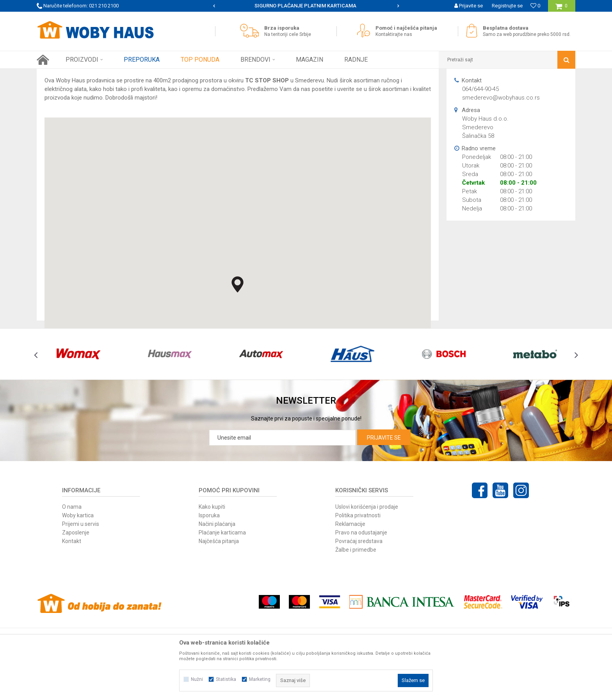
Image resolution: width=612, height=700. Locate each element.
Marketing (260, 679)
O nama (72, 575)
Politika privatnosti (358, 584)
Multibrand (93, 75)
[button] (507, 60)
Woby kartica (78, 584)
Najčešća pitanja (219, 610)
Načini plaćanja (217, 593)
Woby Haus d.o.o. (129, 75)
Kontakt (72, 610)
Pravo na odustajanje (361, 601)
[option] (306, 6)
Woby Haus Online (56, 75)
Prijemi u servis (81, 593)
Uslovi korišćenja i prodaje (367, 575)
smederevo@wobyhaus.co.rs (501, 166)
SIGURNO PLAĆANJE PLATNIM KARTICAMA (305, 6)
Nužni (197, 679)
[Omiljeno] (535, 6)
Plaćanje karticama (222, 601)
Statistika (226, 679)
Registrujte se (507, 6)
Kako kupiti (212, 575)
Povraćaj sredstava (359, 610)
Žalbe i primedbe (356, 618)
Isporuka (209, 584)
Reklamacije (350, 593)
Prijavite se (384, 506)
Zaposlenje (76, 601)
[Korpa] (561, 9)
